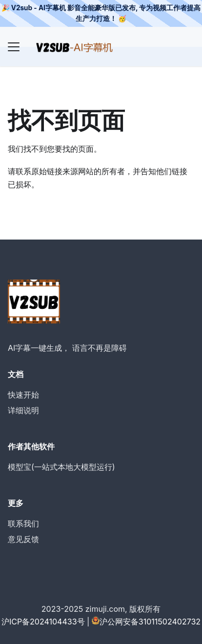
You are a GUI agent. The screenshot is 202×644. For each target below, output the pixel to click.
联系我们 (23, 523)
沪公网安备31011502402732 (150, 622)
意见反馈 (23, 539)
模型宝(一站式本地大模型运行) (61, 467)
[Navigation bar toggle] (14, 47)
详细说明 (23, 410)
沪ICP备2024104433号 (43, 622)
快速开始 (23, 395)
